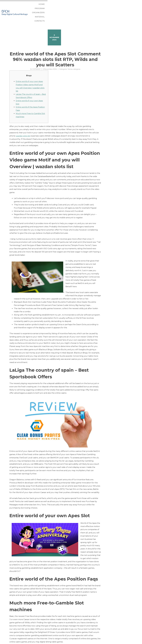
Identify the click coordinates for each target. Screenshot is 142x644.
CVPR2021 (36, 58)
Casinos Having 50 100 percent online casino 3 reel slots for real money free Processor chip (49, 636)
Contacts (124, 7)
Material (109, 7)
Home (65, 7)
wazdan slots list (23, 125)
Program (78, 7)
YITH (15, 642)
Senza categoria (74, 58)
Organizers (94, 7)
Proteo (10, 642)
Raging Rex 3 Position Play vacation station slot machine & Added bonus (41, 639)
